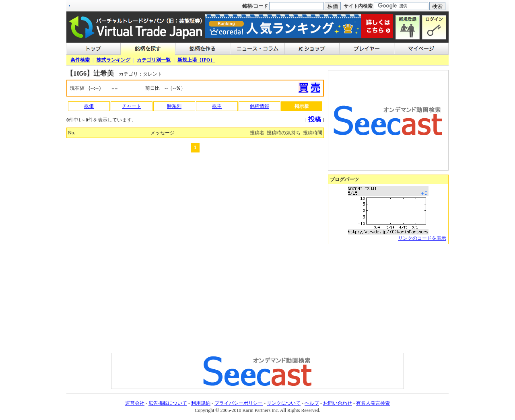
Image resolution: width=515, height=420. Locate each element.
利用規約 (201, 403)
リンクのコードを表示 (422, 238)
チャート (132, 106)
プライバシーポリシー (239, 403)
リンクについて (284, 403)
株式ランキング (113, 60)
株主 (217, 106)
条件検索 (80, 60)
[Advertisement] (388, 299)
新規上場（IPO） (196, 60)
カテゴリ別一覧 (154, 60)
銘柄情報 (260, 106)
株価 (89, 106)
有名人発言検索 (373, 403)
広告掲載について (168, 403)
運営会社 (135, 403)
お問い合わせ (338, 403)
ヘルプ (312, 403)
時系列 (174, 106)
